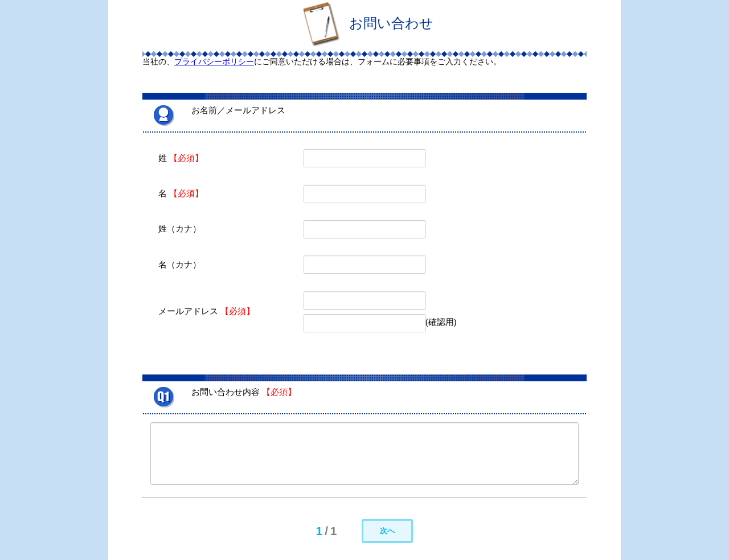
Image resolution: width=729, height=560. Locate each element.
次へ (387, 531)
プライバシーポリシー (214, 61)
